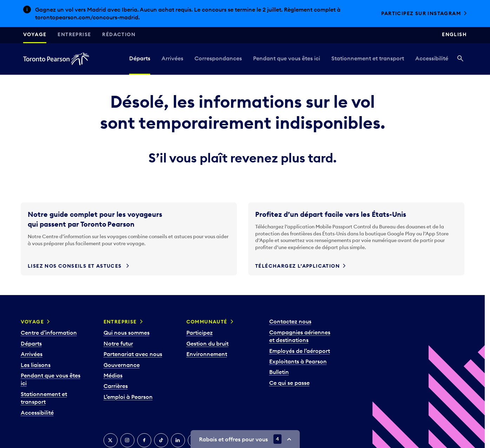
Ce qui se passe (289, 383)
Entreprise (74, 34)
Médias (113, 375)
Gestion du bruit (207, 343)
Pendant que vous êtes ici (287, 58)
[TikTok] (161, 440)
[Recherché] (460, 59)
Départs (140, 58)
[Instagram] (127, 440)
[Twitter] (111, 440)
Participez (200, 333)
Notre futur (118, 343)
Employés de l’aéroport (300, 351)
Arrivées (172, 58)
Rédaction (119, 34)
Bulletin (279, 372)
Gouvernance (122, 365)
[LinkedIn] (178, 440)
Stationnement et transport (368, 58)
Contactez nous (290, 321)
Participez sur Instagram (421, 13)
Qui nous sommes (127, 333)
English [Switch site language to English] (454, 34)
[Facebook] (144, 440)
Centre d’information (49, 333)
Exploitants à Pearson (298, 361)
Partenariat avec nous (133, 354)
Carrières (116, 386)
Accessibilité (432, 58)
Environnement (207, 354)
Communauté (207, 322)
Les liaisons (36, 365)
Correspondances (218, 58)
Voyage (35, 34)
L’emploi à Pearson (128, 397)
